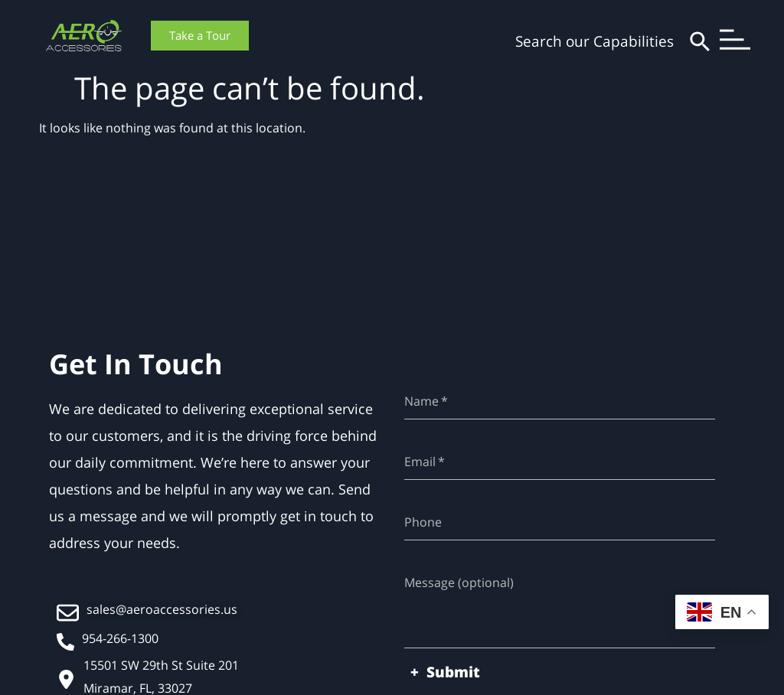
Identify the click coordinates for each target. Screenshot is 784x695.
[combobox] (563, 42)
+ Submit (445, 672)
